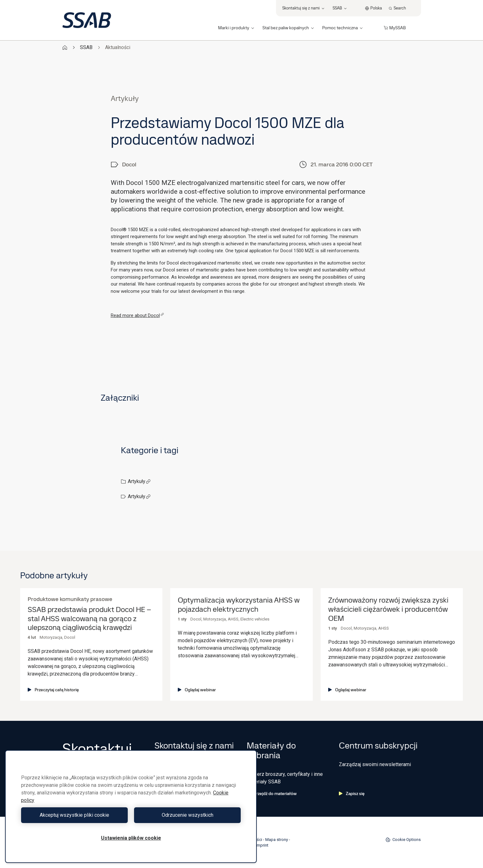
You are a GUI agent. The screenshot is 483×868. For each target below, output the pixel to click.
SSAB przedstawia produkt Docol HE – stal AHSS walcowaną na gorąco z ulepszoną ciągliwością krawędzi (89, 619)
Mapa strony (277, 840)
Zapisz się (352, 793)
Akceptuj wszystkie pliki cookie (74, 815)
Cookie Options (403, 840)
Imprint (262, 845)
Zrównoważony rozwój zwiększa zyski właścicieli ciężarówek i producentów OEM (388, 609)
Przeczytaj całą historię (53, 690)
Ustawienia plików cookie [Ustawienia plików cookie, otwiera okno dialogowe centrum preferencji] (131, 838)
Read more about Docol (137, 315)
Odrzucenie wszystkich (188, 815)
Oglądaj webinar (197, 690)
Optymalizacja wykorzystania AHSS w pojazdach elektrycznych (239, 605)
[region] (131, 807)
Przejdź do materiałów (272, 793)
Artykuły (139, 481)
